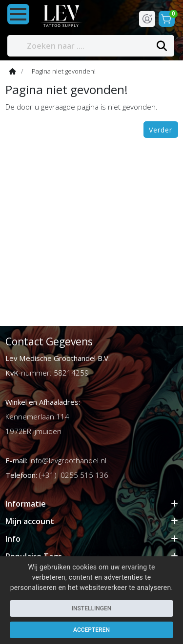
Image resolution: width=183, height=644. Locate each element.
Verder (161, 130)
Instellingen (92, 608)
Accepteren (91, 630)
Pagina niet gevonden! (64, 71)
